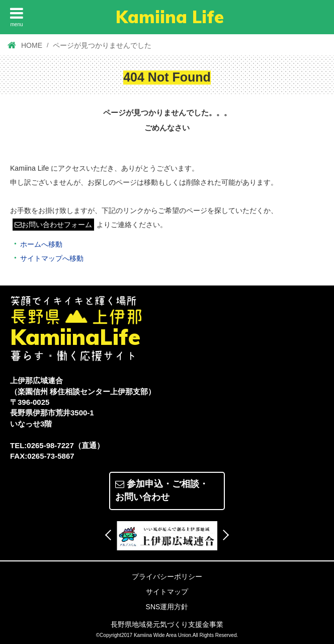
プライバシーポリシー (167, 576)
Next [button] (224, 534)
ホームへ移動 (41, 244)
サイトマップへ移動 (52, 258)
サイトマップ (167, 591)
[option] (167, 535)
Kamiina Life (170, 17)
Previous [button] (110, 534)
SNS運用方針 (167, 606)
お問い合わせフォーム (53, 225)
